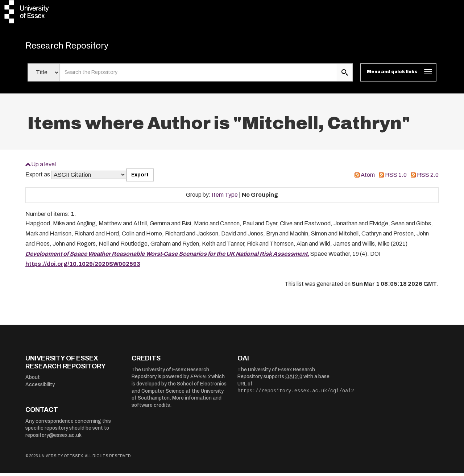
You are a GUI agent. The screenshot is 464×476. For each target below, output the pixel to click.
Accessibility (40, 387)
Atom (368, 178)
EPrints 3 (200, 379)
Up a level (43, 167)
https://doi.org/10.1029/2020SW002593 (83, 267)
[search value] (198, 75)
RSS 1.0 (396, 178)
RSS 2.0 (428, 178)
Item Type (225, 198)
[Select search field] (44, 75)
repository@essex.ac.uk (53, 438)
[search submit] (345, 75)
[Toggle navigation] (398, 75)
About (33, 380)
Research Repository (76, 47)
